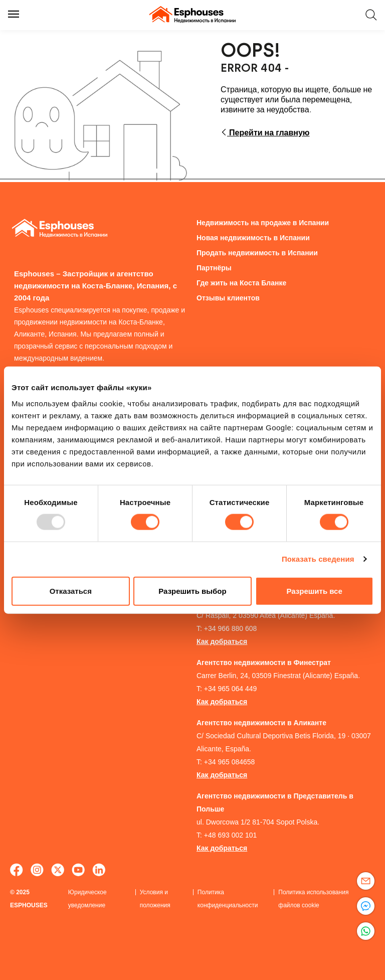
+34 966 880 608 (231, 628)
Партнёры (214, 268)
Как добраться (222, 641)
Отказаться (71, 591)
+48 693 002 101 (231, 835)
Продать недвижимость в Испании (257, 253)
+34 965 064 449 (231, 689)
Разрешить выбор (192, 591)
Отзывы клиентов (228, 298)
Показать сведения (318, 559)
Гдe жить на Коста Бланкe (241, 283)
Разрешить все (315, 591)
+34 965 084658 (230, 762)
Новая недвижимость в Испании (253, 238)
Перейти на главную (265, 133)
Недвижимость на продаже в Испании (263, 223)
